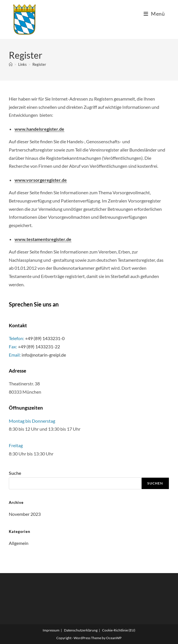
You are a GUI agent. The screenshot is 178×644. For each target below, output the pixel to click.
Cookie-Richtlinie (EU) (119, 630)
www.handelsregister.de (39, 129)
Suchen (155, 483)
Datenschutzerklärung (81, 630)
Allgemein (19, 543)
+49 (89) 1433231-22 (39, 346)
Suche (15, 473)
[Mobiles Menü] (154, 14)
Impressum (51, 630)
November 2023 (25, 514)
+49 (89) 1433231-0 (45, 338)
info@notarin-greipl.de (44, 355)
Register (39, 64)
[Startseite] (11, 64)
